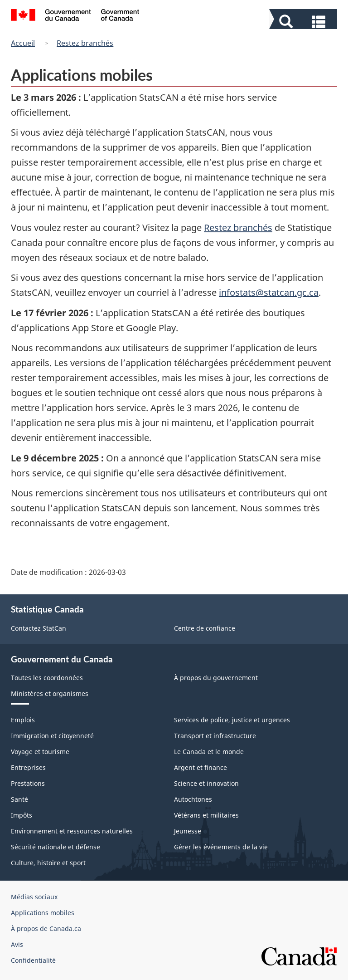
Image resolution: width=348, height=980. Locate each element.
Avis (17, 944)
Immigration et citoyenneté (52, 736)
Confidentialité (33, 960)
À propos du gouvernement (216, 678)
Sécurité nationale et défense (56, 847)
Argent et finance (201, 767)
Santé (19, 799)
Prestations (28, 783)
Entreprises (28, 767)
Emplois (23, 720)
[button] (304, 21)
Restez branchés (85, 43)
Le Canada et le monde (209, 752)
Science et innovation (206, 783)
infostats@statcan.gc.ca (269, 292)
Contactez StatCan (39, 628)
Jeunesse (188, 831)
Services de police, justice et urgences (232, 720)
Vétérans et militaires (206, 815)
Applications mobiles (43, 913)
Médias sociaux (34, 897)
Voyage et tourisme (40, 752)
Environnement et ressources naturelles (72, 831)
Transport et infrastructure (215, 736)
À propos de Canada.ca (46, 929)
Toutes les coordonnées (47, 678)
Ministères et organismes (50, 693)
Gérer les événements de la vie (221, 847)
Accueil (23, 43)
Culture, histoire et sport (48, 863)
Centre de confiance (205, 628)
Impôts (22, 815)
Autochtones (193, 799)
